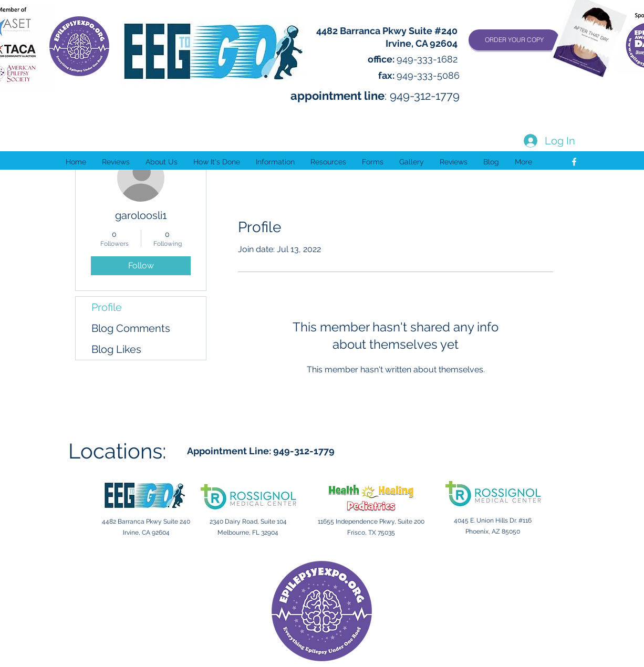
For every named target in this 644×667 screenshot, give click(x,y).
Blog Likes (116, 349)
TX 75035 (382, 533)
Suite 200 (411, 522)
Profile (107, 307)
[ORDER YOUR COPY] (514, 40)
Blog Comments (131, 328)
